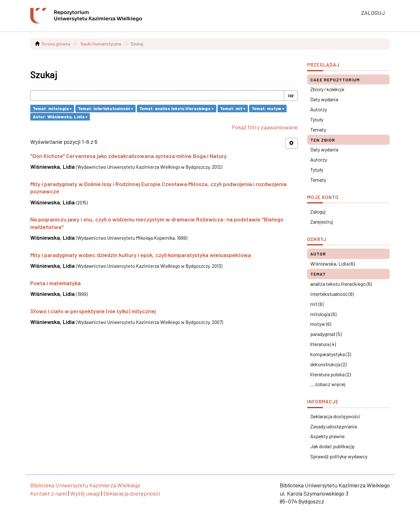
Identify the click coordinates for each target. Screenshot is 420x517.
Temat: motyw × (268, 108)
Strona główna (56, 44)
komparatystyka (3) (331, 354)
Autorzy (319, 109)
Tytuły (317, 119)
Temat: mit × (233, 108)
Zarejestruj (322, 222)
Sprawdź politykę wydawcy (339, 456)
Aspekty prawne (327, 436)
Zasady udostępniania (334, 426)
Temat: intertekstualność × (105, 108)
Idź (291, 95)
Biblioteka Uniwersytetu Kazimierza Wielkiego (85, 485)
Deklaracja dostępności (335, 416)
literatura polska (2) (330, 374)
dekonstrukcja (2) (328, 364)
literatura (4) (323, 344)
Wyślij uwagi (85, 493)
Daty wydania (324, 99)
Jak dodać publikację (332, 446)
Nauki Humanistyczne (101, 44)
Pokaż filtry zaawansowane (265, 127)
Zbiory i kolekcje (327, 89)
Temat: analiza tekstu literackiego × (176, 108)
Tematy (318, 129)
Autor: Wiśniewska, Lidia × (60, 117)
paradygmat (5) (326, 334)
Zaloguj (318, 211)
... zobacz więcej (328, 384)
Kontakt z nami (49, 493)
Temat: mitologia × (52, 108)
